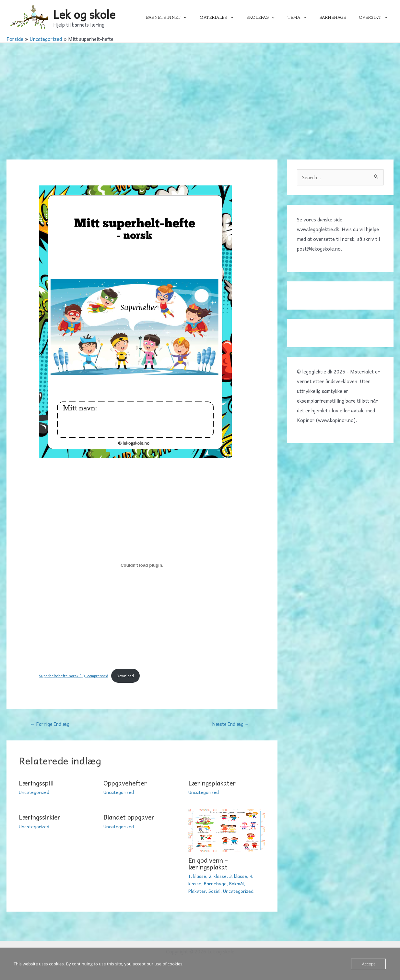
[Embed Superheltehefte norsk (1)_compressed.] (142, 565)
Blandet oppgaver (130, 818)
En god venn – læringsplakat (209, 864)
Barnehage (216, 883)
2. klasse (218, 876)
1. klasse (197, 876)
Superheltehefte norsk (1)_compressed (75, 676)
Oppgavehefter (126, 784)
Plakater (197, 891)
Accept (368, 964)
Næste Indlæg (231, 725)
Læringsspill (37, 784)
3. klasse (239, 876)
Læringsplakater (213, 784)
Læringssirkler (41, 818)
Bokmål (237, 883)
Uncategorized (34, 793)
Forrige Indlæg (50, 725)
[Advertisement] (200, 91)
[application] (205, 18)
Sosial (215, 891)
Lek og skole (84, 14)
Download (129, 676)
